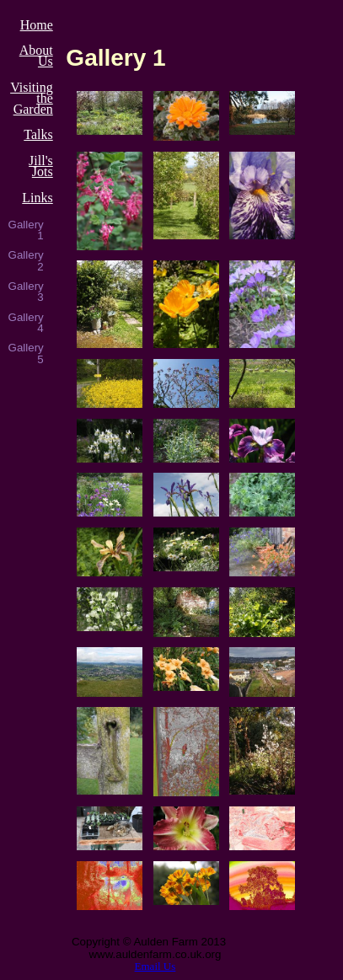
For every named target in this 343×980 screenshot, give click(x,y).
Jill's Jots (41, 166)
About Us (36, 56)
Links (37, 198)
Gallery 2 (26, 261)
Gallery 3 (26, 292)
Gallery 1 (26, 230)
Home (37, 25)
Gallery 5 (26, 353)
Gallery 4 (26, 323)
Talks (38, 134)
